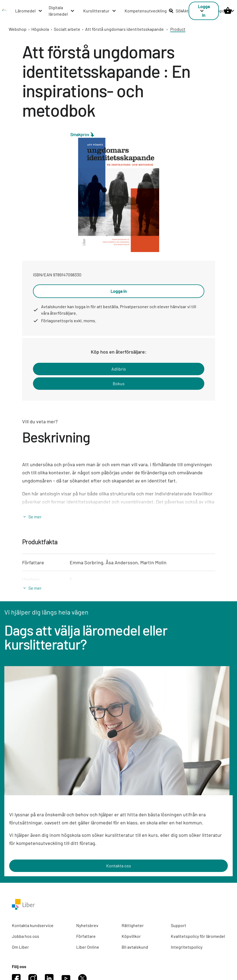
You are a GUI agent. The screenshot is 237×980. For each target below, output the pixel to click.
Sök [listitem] (176, 11)
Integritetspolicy (187, 947)
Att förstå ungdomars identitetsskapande (124, 29)
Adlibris (119, 369)
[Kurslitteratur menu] (100, 11)
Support (178, 925)
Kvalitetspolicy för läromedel (198, 936)
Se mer (35, 517)
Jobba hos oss (26, 936)
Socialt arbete (67, 29)
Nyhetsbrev (87, 925)
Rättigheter (133, 925)
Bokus (119, 383)
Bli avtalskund (135, 947)
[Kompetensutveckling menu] (149, 11)
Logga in (119, 291)
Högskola (40, 29)
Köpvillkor (131, 936)
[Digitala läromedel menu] (62, 11)
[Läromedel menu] (29, 11)
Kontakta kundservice (33, 925)
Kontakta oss (119, 866)
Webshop (18, 29)
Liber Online (88, 947)
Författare (86, 936)
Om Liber (20, 947)
